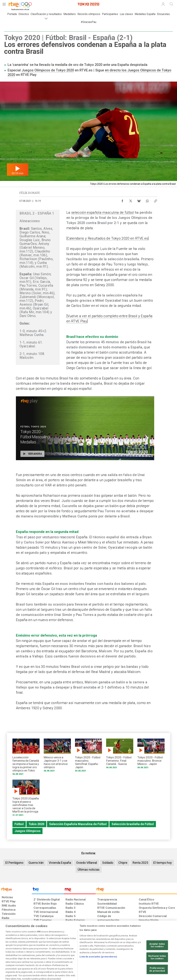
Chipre (123, 863)
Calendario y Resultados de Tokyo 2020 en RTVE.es (108, 238)
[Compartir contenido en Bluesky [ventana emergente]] (139, 200)
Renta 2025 (140, 863)
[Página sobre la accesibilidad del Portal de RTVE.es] (107, 953)
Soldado (108, 863)
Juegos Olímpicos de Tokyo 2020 (48, 70)
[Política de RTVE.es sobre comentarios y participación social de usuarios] (162, 953)
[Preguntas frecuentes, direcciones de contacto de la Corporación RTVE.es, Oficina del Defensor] (138, 953)
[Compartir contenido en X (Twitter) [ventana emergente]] (131, 200)
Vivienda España (60, 863)
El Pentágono (14, 863)
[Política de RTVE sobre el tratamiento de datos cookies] (57, 953)
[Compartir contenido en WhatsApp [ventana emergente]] (147, 200)
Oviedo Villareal (87, 863)
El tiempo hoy (163, 863)
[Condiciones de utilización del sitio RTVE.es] (7, 953)
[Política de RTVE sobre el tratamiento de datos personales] (30, 953)
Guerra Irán (36, 863)
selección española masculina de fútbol (103, 212)
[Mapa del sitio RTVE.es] (124, 953)
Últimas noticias (89, 870)
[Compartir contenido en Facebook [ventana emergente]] (122, 200)
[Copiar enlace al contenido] (156, 200)
